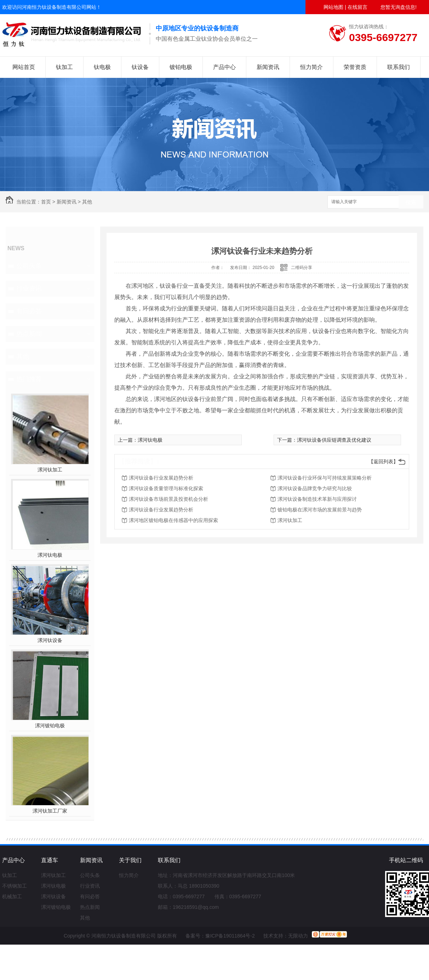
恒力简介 (311, 67)
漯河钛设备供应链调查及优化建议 (334, 440)
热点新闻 (29, 334)
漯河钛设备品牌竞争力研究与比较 (315, 488)
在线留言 (357, 7)
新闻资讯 (268, 67)
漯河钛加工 (50, 470)
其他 (87, 202)
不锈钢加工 (15, 886)
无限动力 (298, 936)
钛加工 (64, 67)
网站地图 (333, 7)
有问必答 (29, 311)
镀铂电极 (181, 67)
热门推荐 (29, 379)
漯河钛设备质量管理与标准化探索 (166, 488)
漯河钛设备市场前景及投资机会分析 (168, 499)
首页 (46, 202)
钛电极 (102, 67)
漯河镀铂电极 (50, 726)
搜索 (411, 202)
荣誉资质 (355, 67)
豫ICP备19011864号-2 (230, 936)
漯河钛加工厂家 (50, 811)
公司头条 (29, 266)
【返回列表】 (383, 462)
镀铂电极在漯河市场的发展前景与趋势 (320, 510)
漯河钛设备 (50, 640)
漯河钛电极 (50, 555)
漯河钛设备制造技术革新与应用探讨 (317, 499)
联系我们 (399, 67)
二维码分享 (302, 268)
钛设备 (140, 67)
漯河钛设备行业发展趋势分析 (161, 478)
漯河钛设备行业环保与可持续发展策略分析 (325, 478)
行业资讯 (29, 288)
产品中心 (224, 67)
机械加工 (12, 896)
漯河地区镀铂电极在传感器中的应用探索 (173, 520)
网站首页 (24, 67)
